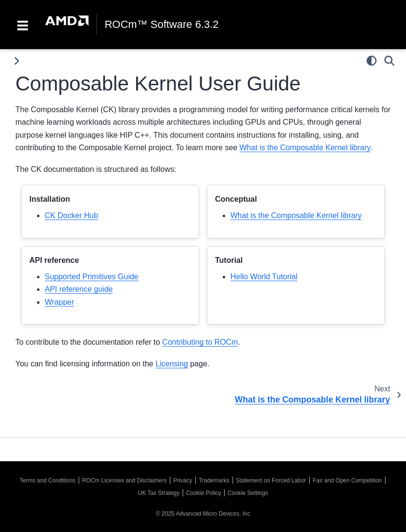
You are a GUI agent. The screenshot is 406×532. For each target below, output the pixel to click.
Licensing (172, 364)
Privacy (183, 480)
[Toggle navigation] (23, 25)
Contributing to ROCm (200, 342)
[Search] (389, 61)
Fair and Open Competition (347, 480)
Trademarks (214, 480)
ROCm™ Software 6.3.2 (161, 25)
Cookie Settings (248, 493)
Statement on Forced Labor (271, 480)
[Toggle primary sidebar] (17, 61)
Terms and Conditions (48, 480)
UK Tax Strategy (159, 493)
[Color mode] (372, 61)
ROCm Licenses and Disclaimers (124, 480)
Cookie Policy (204, 493)
